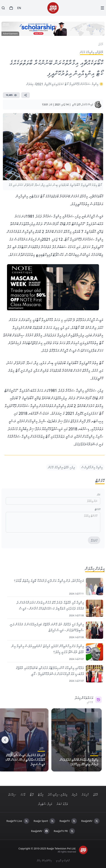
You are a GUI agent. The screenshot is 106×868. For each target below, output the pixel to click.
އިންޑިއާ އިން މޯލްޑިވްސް (92, 467)
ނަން (99, 495)
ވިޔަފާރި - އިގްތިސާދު (58, 794)
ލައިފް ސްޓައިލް (45, 804)
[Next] (5, 740)
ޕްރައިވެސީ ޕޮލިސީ (63, 860)
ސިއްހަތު (12, 794)
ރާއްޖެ (95, 794)
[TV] (11, 8)
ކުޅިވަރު (85, 794)
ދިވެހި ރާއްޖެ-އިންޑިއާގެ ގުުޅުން (61, 467)
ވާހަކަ (23, 794)
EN (19, 8)
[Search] (3, 8)
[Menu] (102, 8)
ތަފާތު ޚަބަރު (62, 804)
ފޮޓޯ (32, 794)
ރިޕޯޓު (41, 794)
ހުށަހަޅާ (94, 540)
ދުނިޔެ (74, 794)
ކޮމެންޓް (97, 509)
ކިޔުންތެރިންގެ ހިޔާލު (44, 860)
